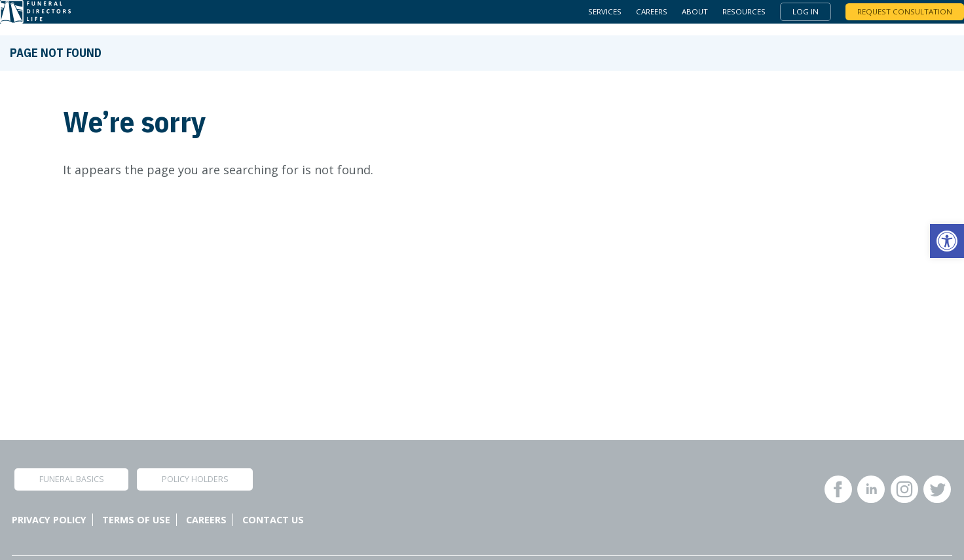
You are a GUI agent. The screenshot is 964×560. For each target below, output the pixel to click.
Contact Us (273, 520)
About (672, 18)
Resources (724, 18)
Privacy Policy (49, 520)
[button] (947, 241)
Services (575, 18)
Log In (788, 18)
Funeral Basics (72, 479)
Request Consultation (890, 18)
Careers (626, 18)
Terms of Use (136, 520)
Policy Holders (195, 479)
